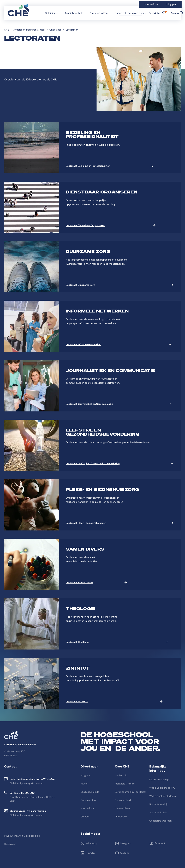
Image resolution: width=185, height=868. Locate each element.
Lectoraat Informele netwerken (83, 344)
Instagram (126, 843)
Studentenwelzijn (159, 804)
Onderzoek (55, 30)
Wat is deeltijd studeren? (163, 796)
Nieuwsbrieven (123, 808)
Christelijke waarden (160, 821)
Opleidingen (52, 13)
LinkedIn (90, 853)
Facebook (160, 843)
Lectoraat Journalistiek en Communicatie (89, 404)
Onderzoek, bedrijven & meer (131, 13)
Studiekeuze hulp (90, 792)
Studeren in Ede (99, 13)
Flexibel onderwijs (159, 780)
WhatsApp (92, 843)
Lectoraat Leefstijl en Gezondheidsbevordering (93, 463)
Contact (85, 817)
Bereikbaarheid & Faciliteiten (131, 792)
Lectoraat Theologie (77, 642)
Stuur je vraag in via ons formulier (29, 811)
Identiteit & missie (125, 784)
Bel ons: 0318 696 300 (22, 793)
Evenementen (88, 800)
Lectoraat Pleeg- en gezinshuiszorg (86, 523)
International (151, 4)
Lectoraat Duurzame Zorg (80, 285)
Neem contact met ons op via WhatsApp (32, 779)
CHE (7, 30)
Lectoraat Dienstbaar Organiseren (85, 225)
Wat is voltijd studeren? (162, 788)
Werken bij (121, 775)
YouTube (125, 853)
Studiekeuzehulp (74, 13)
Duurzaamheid (123, 800)
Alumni (84, 784)
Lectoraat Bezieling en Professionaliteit (88, 166)
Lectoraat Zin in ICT (77, 701)
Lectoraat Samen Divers (80, 582)
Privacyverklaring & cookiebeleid (22, 836)
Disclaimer (10, 844)
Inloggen (171, 4)
